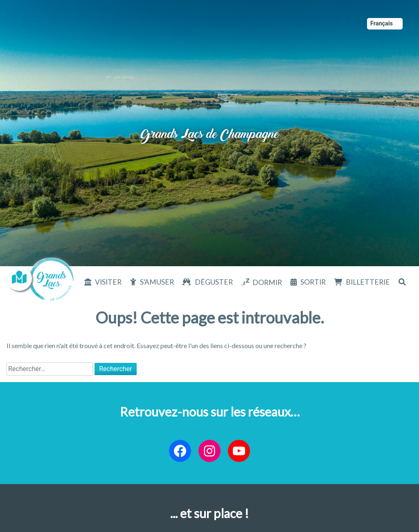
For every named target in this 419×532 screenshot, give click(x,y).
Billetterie (368, 282)
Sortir (313, 282)
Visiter (108, 282)
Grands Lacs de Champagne (209, 127)
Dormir (267, 282)
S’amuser (157, 282)
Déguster (214, 282)
